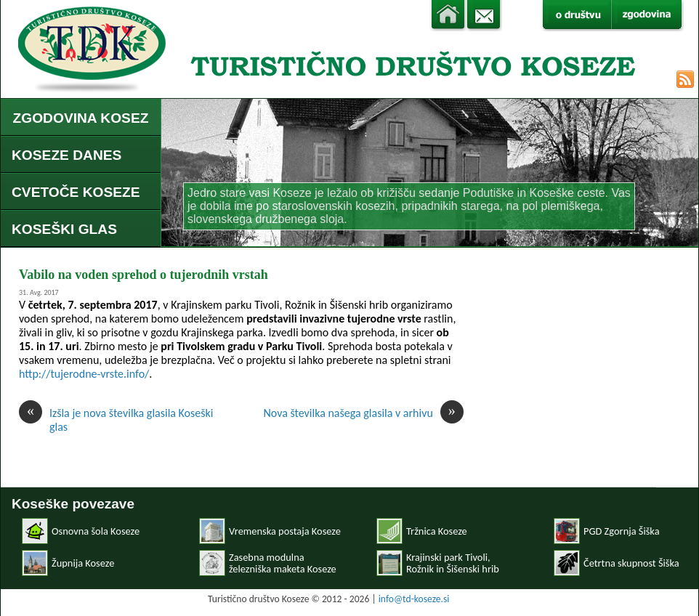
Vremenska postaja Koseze (285, 531)
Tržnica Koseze (437, 531)
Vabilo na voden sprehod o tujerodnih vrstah (144, 275)
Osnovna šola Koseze (96, 531)
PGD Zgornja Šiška (622, 531)
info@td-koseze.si (414, 599)
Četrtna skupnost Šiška (631, 563)
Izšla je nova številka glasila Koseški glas (116, 420)
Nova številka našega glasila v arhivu (363, 413)
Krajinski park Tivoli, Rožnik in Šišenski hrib (453, 563)
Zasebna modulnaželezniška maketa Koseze (283, 563)
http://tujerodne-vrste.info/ (84, 374)
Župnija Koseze (83, 563)
